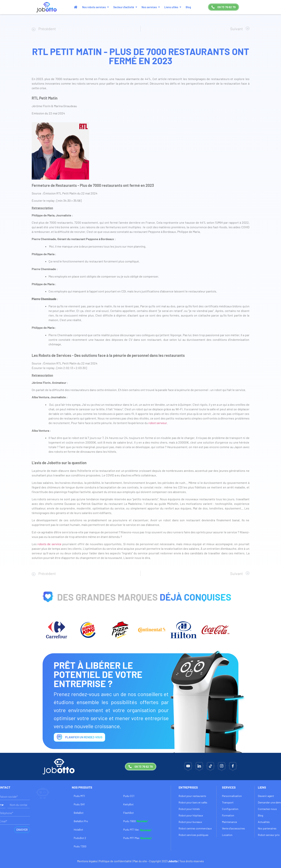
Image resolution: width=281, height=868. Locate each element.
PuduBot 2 (80, 838)
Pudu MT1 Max (131, 838)
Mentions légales (87, 861)
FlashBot (128, 813)
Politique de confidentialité (115, 861)
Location (227, 835)
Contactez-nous (267, 809)
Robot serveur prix (269, 835)
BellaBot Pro (81, 821)
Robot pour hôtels (189, 809)
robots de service (49, 544)
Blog (260, 815)
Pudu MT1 (79, 796)
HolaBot (78, 830)
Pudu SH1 (79, 804)
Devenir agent (266, 796)
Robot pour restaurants (192, 796)
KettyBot (128, 804)
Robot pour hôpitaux (191, 815)
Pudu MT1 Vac (131, 830)
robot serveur (158, 423)
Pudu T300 (80, 846)
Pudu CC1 (129, 796)
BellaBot (79, 813)
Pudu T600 (130, 821)
